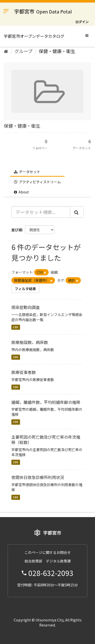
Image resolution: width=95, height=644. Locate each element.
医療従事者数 (24, 372)
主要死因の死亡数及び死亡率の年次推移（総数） (46, 440)
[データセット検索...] (41, 212)
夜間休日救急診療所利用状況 (38, 477)
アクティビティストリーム (37, 182)
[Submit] (77, 212)
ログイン (82, 22)
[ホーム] (6, 51)
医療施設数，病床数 (30, 342)
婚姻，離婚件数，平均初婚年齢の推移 (46, 402)
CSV (16, 327)
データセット (27, 172)
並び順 (17, 230)
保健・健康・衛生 (57, 51)
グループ (23, 51)
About (21, 192)
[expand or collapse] (87, 35)
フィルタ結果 (25, 289)
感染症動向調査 (26, 307)
